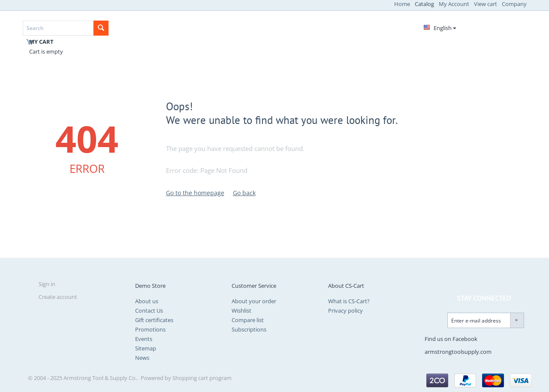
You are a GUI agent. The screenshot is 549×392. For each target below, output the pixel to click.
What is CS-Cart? (349, 301)
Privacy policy (345, 311)
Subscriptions (249, 329)
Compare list (248, 320)
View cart (486, 4)
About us (147, 301)
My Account (454, 4)
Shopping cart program (202, 378)
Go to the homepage (195, 193)
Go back (244, 193)
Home (402, 4)
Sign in (47, 284)
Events (144, 339)
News (142, 358)
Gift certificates (154, 320)
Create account (58, 297)
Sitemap (146, 348)
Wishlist (241, 311)
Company (514, 4)
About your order (254, 301)
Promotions (150, 329)
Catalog (424, 4)
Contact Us (149, 311)
